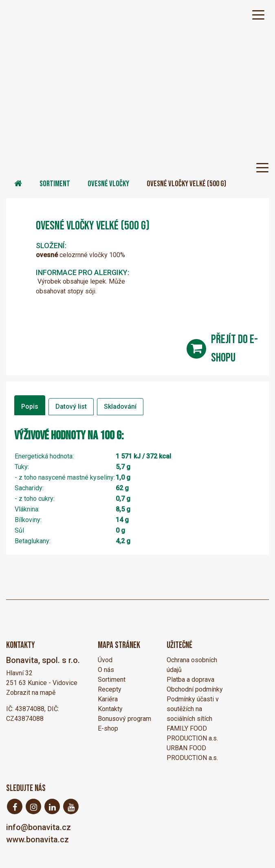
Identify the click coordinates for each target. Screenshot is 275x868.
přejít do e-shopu (234, 349)
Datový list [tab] (71, 406)
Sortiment (55, 184)
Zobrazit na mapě (31, 693)
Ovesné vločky (108, 184)
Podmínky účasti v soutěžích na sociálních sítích (193, 709)
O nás (106, 670)
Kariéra (108, 699)
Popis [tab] (30, 406)
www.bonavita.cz (37, 839)
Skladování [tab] (120, 406)
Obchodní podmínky (195, 689)
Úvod (105, 660)
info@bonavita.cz (38, 827)
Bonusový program (124, 719)
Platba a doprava (190, 680)
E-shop (108, 728)
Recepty (110, 689)
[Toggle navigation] (258, 14)
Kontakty (110, 709)
